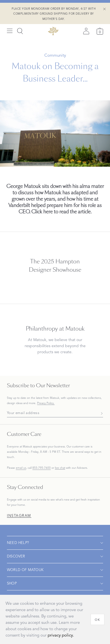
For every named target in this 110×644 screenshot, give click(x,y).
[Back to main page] (53, 31)
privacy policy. (61, 635)
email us (21, 468)
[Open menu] (10, 31)
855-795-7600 (42, 468)
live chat (60, 468)
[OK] (98, 619)
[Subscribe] (100, 413)
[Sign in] (86, 31)
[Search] (20, 31)
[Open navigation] (55, 543)
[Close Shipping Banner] (104, 9)
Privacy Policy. (46, 403)
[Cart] (100, 31)
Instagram (19, 516)
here (48, 212)
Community (55, 55)
